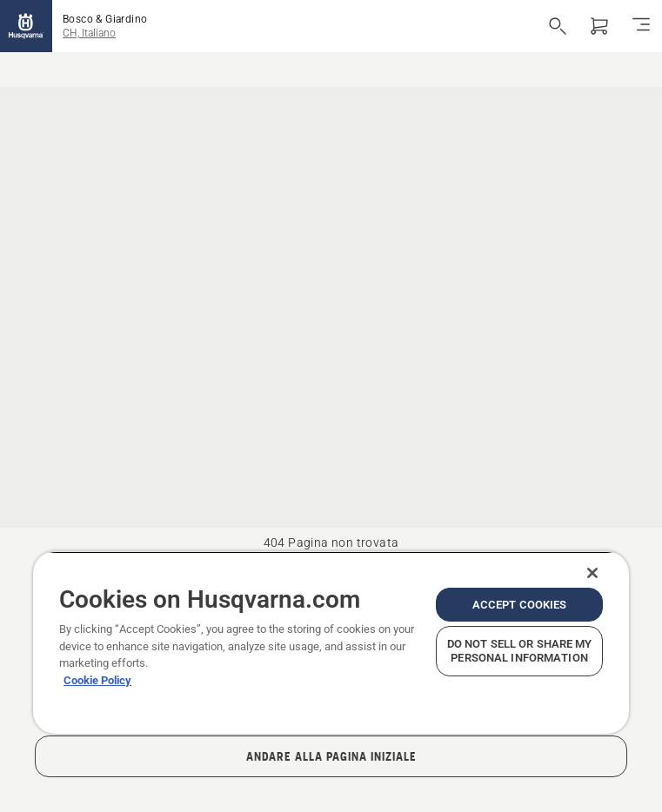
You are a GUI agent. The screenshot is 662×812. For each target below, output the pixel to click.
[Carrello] (599, 26)
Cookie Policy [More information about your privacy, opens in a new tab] (97, 680)
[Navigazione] (641, 26)
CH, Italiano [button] (89, 33)
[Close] (592, 573)
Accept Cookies (520, 605)
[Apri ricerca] (558, 26)
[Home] (26, 26)
